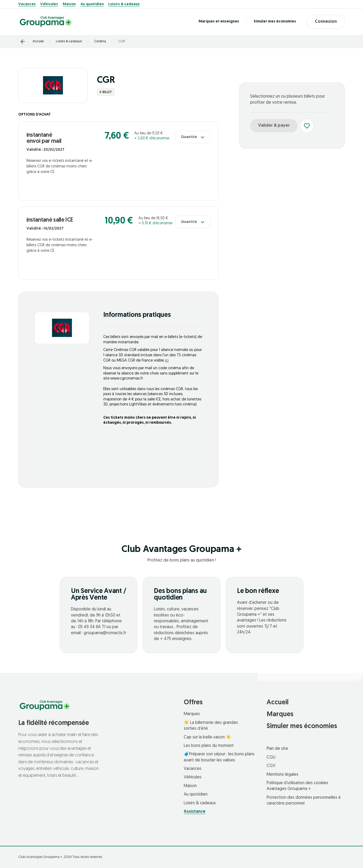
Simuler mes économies (275, 22)
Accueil (38, 41)
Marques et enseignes (219, 22)
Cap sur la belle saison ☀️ (207, 737)
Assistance (195, 812)
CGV (271, 766)
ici (167, 361)
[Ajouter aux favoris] (307, 126)
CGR (122, 41)
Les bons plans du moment (209, 746)
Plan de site (277, 749)
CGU (271, 757)
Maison (69, 4)
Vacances (27, 4)
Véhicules (49, 4)
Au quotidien (92, 4)
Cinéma (100, 41)
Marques (192, 714)
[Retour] (23, 42)
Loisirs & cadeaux (124, 4)
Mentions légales (283, 775)
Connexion (326, 22)
